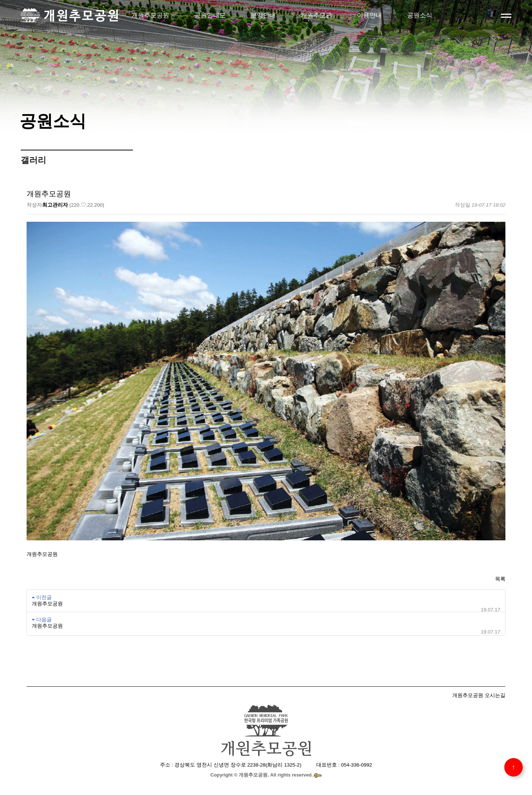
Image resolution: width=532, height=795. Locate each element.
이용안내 (369, 15)
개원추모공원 (150, 15)
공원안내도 (210, 15)
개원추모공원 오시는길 (479, 695)
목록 (500, 579)
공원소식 (420, 15)
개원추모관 (316, 15)
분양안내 (263, 15)
